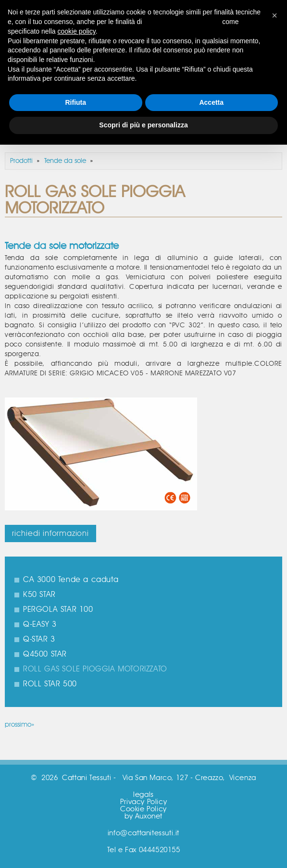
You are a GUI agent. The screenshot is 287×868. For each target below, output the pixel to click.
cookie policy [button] (77, 31)
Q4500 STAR (45, 654)
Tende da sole (65, 161)
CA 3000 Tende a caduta (71, 580)
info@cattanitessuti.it (143, 833)
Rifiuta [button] (75, 102)
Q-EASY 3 (40, 624)
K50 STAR (39, 595)
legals (143, 795)
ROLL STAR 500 (50, 684)
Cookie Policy (143, 809)
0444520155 (160, 850)
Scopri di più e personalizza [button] (143, 125)
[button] (275, 15)
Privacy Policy (143, 802)
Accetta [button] (211, 102)
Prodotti (21, 161)
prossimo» (19, 725)
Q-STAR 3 (39, 639)
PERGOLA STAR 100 (58, 609)
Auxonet (149, 816)
